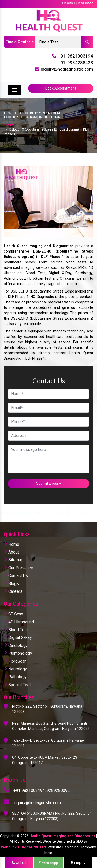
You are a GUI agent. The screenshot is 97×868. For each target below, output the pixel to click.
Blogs (11, 584)
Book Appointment (61, 88)
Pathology (15, 677)
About (11, 552)
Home (9, 124)
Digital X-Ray (18, 638)
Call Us (19, 863)
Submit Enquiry (49, 483)
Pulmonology (18, 653)
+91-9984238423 (76, 63)
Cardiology (16, 646)
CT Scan (13, 614)
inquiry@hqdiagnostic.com (67, 69)
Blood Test (16, 630)
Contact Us (16, 576)
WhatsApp (48, 863)
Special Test (17, 685)
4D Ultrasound (19, 622)
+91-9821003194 (76, 56)
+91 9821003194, (29, 790)
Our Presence (18, 568)
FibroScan (15, 661)
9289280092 (58, 790)
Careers (13, 591)
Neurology (15, 669)
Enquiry (78, 863)
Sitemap (14, 560)
